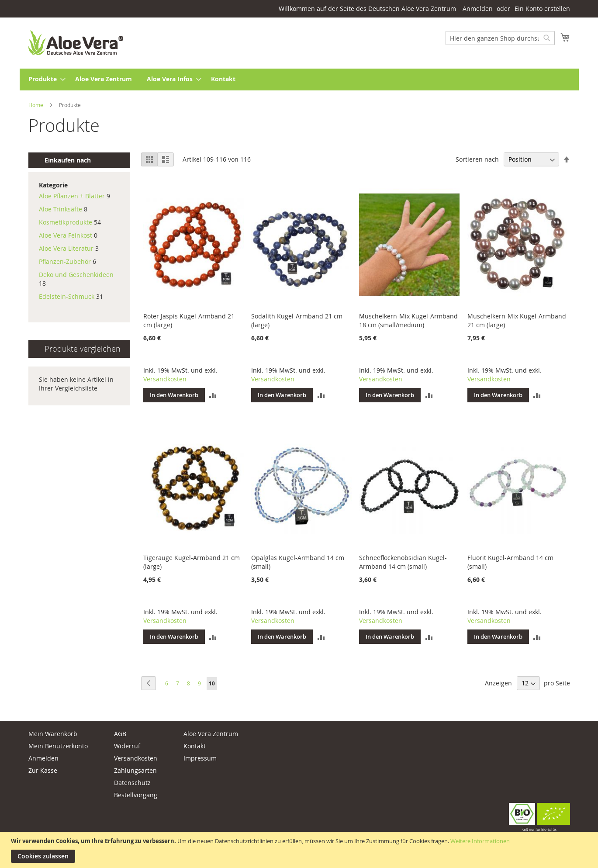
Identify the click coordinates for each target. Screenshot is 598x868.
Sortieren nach (477, 159)
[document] (300, 850)
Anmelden (478, 9)
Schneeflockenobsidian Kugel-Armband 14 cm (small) (403, 562)
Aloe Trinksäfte (60, 209)
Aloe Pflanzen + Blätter (72, 196)
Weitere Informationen (480, 841)
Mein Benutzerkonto (58, 746)
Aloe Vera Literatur (66, 248)
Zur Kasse (43, 770)
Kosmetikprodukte (66, 222)
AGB (120, 734)
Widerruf (127, 746)
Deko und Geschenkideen (76, 275)
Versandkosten (165, 379)
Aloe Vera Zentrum (211, 734)
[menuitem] (44, 80)
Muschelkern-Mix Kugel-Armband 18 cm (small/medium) (408, 320)
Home (36, 105)
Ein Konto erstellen (542, 9)
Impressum (200, 758)
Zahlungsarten (135, 770)
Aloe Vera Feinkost (66, 235)
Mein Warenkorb (53, 734)
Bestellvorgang (136, 795)
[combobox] (500, 38)
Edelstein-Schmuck (67, 296)
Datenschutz (132, 783)
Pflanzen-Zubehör (65, 261)
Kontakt (195, 746)
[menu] (299, 80)
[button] (213, 395)
